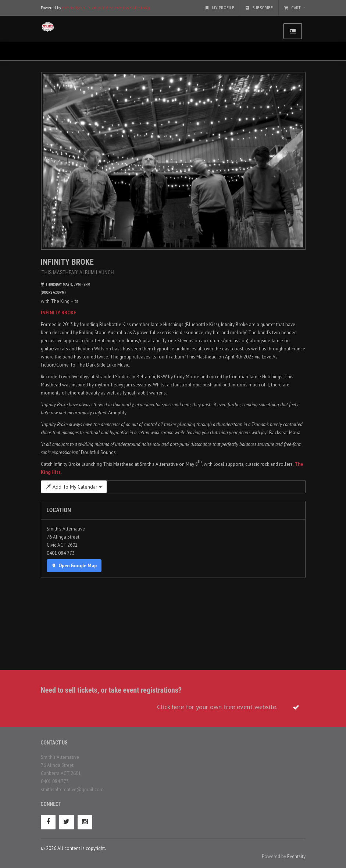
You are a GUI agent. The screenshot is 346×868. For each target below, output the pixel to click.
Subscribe (259, 8)
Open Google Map (74, 566)
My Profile (220, 8)
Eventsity (296, 856)
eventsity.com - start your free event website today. (106, 8)
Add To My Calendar (74, 487)
